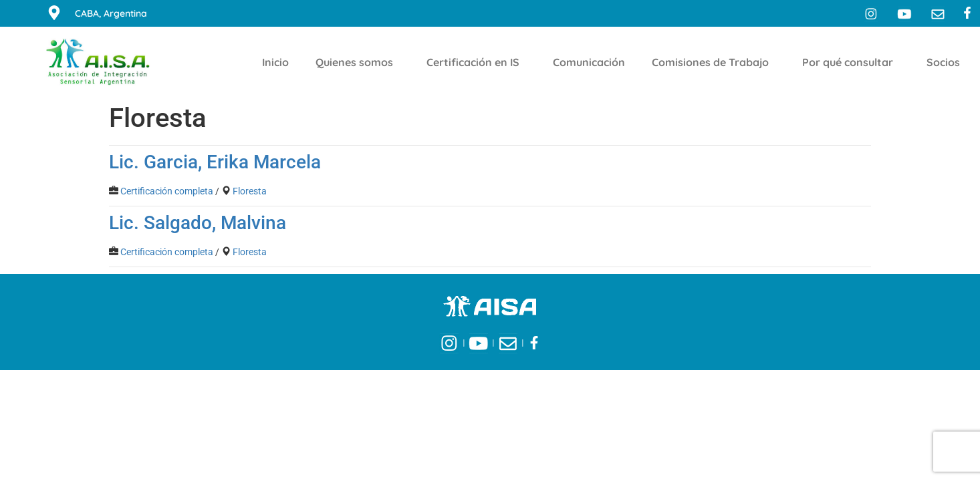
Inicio (275, 62)
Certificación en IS (476, 62)
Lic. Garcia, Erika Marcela (215, 162)
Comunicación (589, 62)
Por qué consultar (851, 62)
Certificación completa (167, 191)
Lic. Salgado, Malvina (198, 223)
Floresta (250, 191)
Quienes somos (358, 62)
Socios (947, 62)
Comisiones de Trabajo (714, 62)
